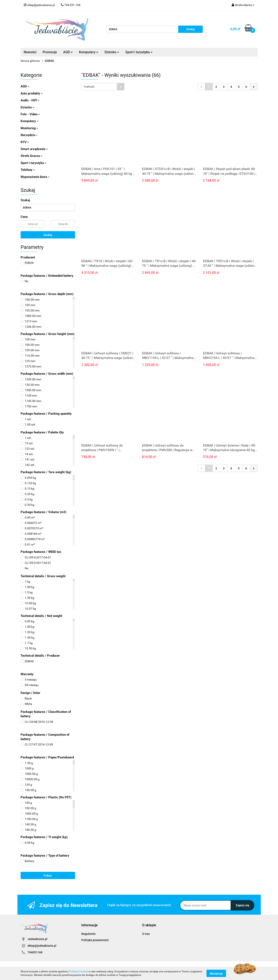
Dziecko (112, 52)
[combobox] (103, 87)
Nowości (30, 52)
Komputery (89, 52)
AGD (68, 52)
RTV (25, 142)
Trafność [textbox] (89, 87)
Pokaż (48, 876)
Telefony (28, 170)
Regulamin (88, 934)
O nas (146, 934)
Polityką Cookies (79, 971)
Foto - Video (30, 114)
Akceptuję (216, 973)
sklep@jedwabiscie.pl (42, 946)
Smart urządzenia (34, 149)
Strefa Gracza (32, 156)
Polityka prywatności (95, 940)
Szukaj (48, 235)
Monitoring (29, 128)
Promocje (50, 52)
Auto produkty (32, 93)
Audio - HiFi (30, 100)
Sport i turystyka (139, 52)
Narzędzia (29, 135)
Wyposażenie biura (35, 177)
